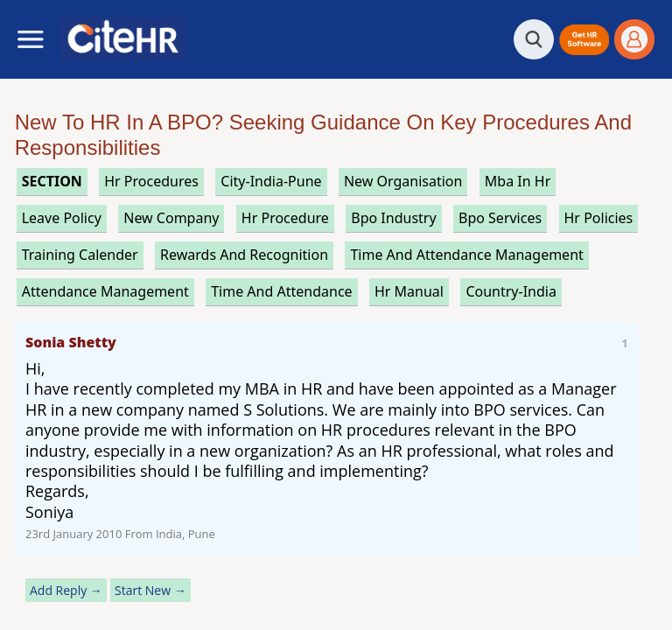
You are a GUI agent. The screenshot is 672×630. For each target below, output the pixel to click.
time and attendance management (466, 255)
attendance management (105, 291)
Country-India (511, 291)
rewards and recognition (244, 255)
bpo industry (393, 218)
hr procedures (151, 181)
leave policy (62, 218)
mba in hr (518, 181)
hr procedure (285, 218)
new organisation (403, 181)
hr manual (409, 291)
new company (171, 218)
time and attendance (281, 291)
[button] (584, 40)
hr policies (599, 218)
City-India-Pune (271, 181)
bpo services (500, 218)
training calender (80, 255)
